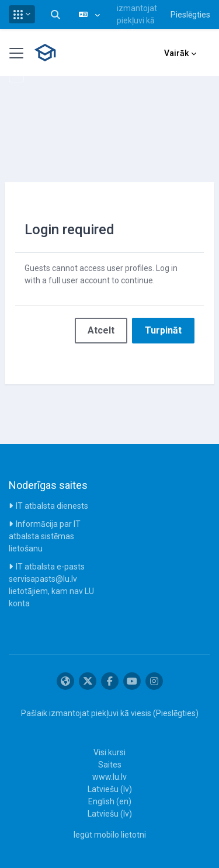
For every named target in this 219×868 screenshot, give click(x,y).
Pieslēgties (190, 15)
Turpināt (163, 330)
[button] (22, 14)
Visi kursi (109, 752)
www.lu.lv (109, 777)
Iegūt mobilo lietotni (110, 835)
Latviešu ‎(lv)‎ (110, 789)
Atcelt (101, 330)
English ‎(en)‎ (110, 801)
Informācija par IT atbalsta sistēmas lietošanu (45, 536)
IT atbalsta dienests (52, 506)
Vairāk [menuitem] (176, 53)
